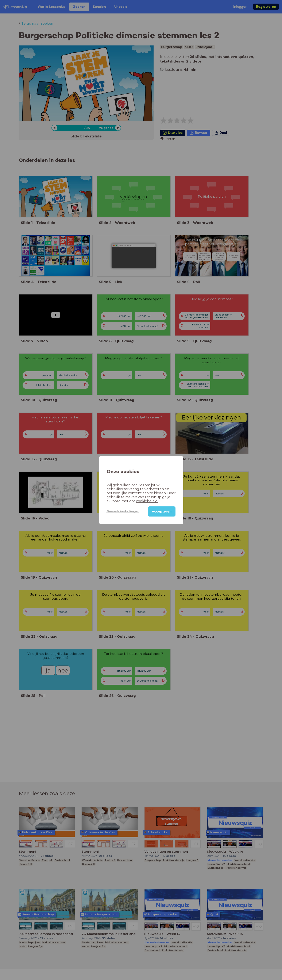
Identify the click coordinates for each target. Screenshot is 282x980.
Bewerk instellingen (123, 511)
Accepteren (162, 511)
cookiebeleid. (147, 501)
